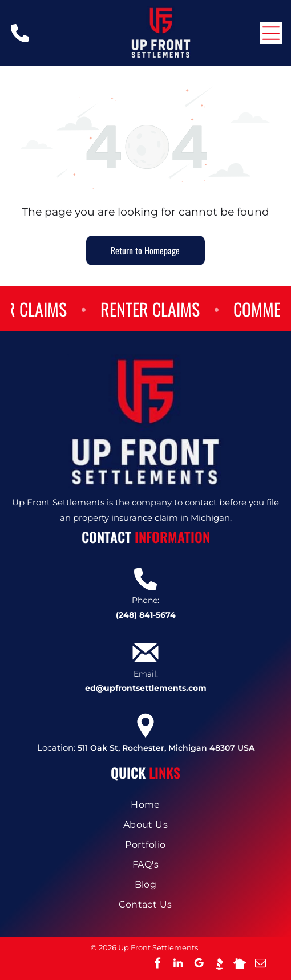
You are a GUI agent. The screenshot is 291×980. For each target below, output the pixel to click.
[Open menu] (271, 33)
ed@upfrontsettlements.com (146, 688)
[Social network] (219, 965)
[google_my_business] (199, 965)
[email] (260, 965)
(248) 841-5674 (146, 615)
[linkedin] (178, 965)
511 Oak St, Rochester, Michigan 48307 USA (166, 748)
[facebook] (157, 965)
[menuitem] (145, 805)
